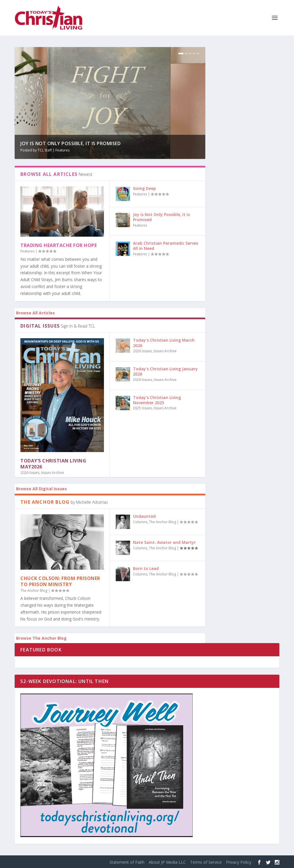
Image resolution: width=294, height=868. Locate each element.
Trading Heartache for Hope (59, 245)
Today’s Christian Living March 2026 (164, 343)
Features (62, 150)
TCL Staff (45, 150)
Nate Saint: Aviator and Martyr (164, 542)
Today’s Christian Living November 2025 (157, 400)
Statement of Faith (127, 862)
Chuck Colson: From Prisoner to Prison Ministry (60, 581)
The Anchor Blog (34, 590)
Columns (140, 522)
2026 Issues (30, 473)
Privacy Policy (239, 862)
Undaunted (144, 516)
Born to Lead (146, 568)
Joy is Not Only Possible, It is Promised (70, 143)
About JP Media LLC (167, 862)
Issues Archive (53, 473)
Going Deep (144, 188)
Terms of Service (206, 862)
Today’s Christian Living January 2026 (165, 371)
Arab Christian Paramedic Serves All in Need (166, 246)
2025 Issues (142, 408)
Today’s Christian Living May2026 (53, 464)
